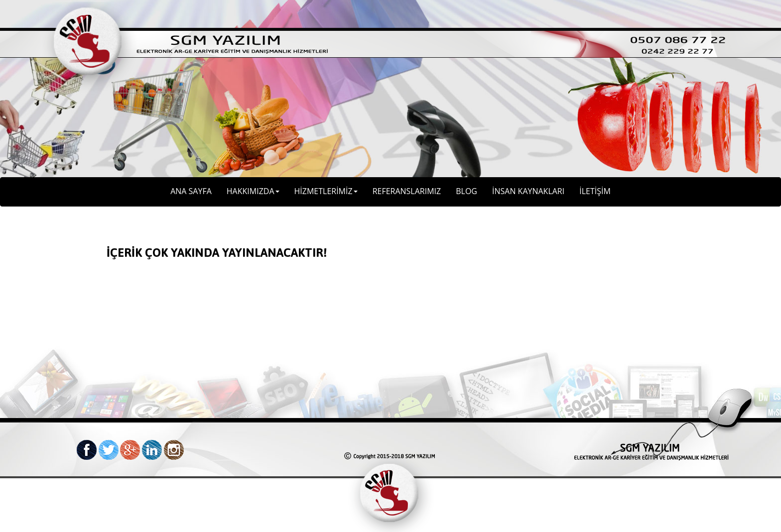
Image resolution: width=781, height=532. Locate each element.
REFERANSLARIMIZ (407, 191)
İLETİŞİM (595, 191)
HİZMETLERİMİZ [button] (326, 191)
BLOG (466, 191)
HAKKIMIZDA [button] (253, 191)
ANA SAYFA (191, 191)
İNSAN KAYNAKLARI (528, 191)
